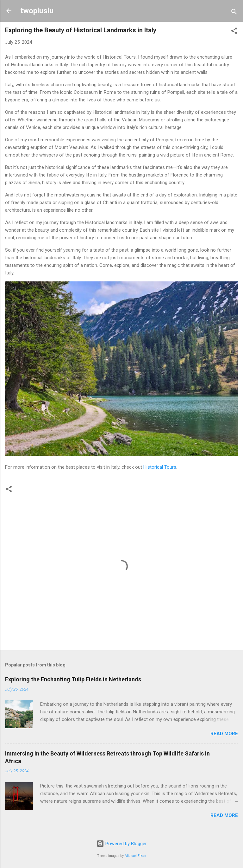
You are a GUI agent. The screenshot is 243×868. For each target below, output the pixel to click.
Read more (224, 734)
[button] (234, 32)
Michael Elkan (135, 856)
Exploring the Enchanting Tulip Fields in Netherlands (73, 679)
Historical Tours (160, 467)
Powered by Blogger (122, 844)
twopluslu (37, 11)
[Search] (234, 13)
